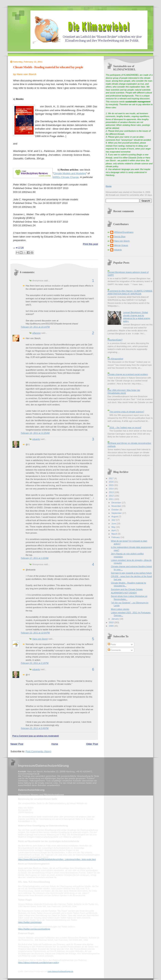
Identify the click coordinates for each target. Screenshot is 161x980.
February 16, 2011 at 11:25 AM (35, 433)
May (114, 527)
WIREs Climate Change (66, 177)
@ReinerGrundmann (124, 232)
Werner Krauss (121, 245)
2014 (112, 489)
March (115, 534)
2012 (112, 496)
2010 (112, 622)
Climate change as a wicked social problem (128, 374)
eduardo (36, 439)
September (117, 513)
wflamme (36, 333)
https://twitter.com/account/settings (34, 929)
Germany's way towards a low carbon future (131, 573)
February (116, 537)
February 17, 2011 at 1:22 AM (35, 558)
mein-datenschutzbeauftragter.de (60, 971)
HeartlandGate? (115, 340)
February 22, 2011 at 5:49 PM (35, 728)
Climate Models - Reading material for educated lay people (48, 67)
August (115, 516)
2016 (112, 482)
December (117, 503)
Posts (112, 644)
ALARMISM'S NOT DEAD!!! (124, 593)
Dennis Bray (120, 237)
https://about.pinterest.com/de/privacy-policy (38, 962)
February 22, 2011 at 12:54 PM (35, 633)
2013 (112, 492)
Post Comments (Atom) (38, 751)
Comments (114, 650)
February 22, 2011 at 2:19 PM (35, 663)
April (114, 530)
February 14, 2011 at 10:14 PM (35, 327)
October (115, 510)
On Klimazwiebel (115, 359)
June (114, 524)
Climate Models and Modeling (70, 173)
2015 (112, 485)
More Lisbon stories (120, 609)
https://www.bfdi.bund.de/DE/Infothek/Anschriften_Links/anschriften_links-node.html (57, 859)
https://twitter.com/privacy (30, 922)
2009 (112, 626)
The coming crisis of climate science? (127, 412)
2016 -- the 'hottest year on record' (125, 427)
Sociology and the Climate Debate (127, 589)
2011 (112, 499)
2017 (112, 478)
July (114, 520)
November (117, 506)
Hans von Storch (40, 639)
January (115, 619)
